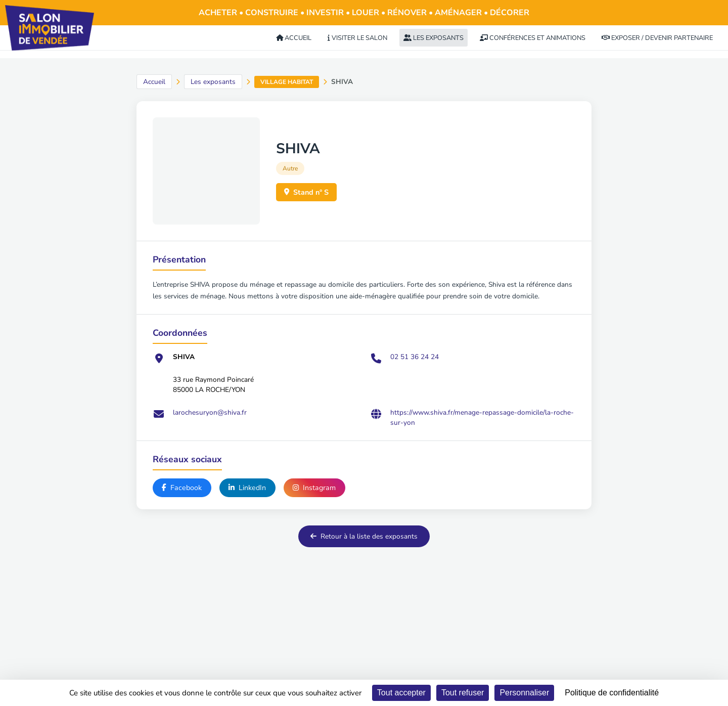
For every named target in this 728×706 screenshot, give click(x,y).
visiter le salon (357, 38)
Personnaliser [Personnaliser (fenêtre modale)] (524, 693)
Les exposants (213, 82)
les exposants (434, 38)
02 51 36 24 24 (415, 357)
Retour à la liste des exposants (364, 537)
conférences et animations (533, 38)
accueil (294, 38)
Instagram (317, 488)
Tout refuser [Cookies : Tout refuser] (463, 693)
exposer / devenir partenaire (657, 38)
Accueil (154, 82)
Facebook (182, 488)
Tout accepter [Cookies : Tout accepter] (401, 693)
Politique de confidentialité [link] (612, 693)
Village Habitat (287, 82)
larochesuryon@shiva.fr (210, 412)
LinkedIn (249, 488)
